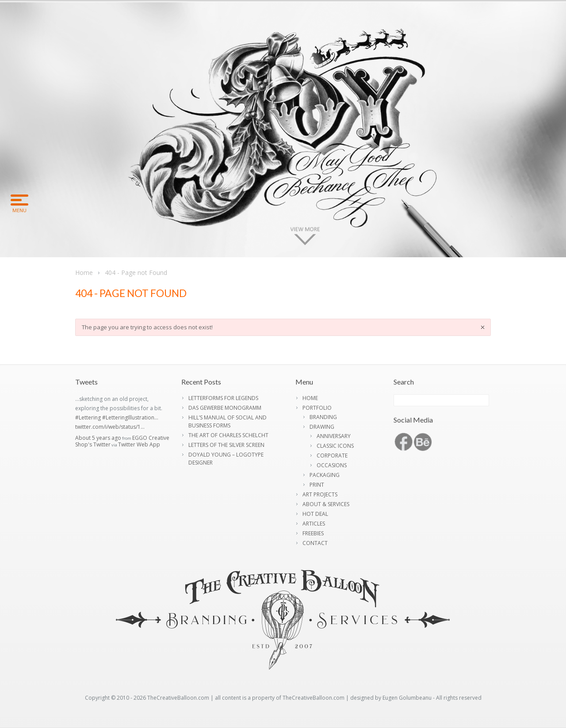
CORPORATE (332, 455)
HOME (310, 398)
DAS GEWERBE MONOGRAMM (225, 408)
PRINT (317, 485)
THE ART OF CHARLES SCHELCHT (228, 435)
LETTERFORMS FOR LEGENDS (223, 398)
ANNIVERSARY (334, 436)
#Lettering (88, 417)
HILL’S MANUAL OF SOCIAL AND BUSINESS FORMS (228, 421)
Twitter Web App (139, 444)
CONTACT (315, 543)
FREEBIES (313, 533)
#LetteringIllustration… (130, 417)
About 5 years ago (98, 438)
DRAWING (322, 427)
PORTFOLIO (317, 408)
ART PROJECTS (320, 494)
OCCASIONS (332, 465)
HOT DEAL (315, 514)
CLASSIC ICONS (335, 446)
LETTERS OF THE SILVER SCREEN (226, 445)
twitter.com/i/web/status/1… (110, 427)
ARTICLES (314, 524)
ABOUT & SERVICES (326, 504)
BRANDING (323, 417)
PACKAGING (325, 475)
